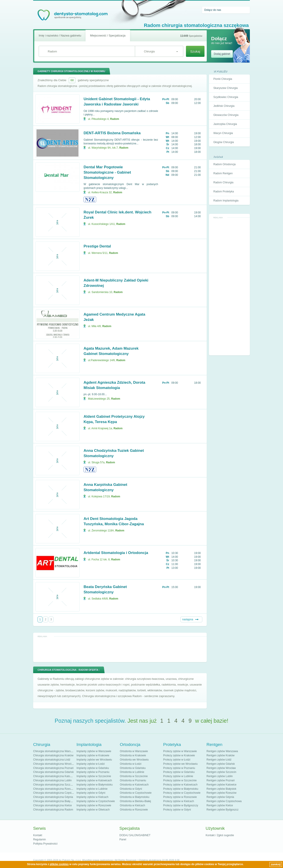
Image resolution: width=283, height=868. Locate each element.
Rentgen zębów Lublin (220, 776)
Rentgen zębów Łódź (219, 760)
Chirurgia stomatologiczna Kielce (53, 805)
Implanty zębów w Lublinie (92, 789)
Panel (123, 839)
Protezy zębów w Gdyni (177, 810)
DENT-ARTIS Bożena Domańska (112, 133)
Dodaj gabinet (222, 54)
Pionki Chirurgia (223, 79)
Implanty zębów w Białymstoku (95, 785)
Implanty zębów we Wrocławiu (94, 760)
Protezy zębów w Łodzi (177, 760)
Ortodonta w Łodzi (131, 764)
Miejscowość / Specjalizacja (108, 35)
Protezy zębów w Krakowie (179, 755)
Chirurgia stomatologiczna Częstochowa (57, 793)
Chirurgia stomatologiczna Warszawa (55, 751)
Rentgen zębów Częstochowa (224, 801)
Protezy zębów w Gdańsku (179, 772)
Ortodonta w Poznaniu (133, 780)
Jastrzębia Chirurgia (225, 124)
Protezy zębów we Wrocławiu (180, 764)
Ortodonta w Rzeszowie (134, 810)
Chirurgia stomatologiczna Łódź (52, 760)
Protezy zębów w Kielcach (179, 801)
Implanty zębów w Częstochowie (96, 801)
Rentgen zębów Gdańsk (221, 764)
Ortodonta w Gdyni (131, 789)
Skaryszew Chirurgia (226, 88)
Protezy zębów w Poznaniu (179, 768)
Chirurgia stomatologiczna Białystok (54, 801)
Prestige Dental (97, 246)
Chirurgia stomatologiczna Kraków (53, 755)
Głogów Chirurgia (224, 142)
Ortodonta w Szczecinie (134, 776)
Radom (115, 119)
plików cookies (59, 864)
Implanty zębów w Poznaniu (93, 772)
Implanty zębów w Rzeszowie (94, 805)
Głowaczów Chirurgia (226, 115)
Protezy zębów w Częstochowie (182, 793)
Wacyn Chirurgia (223, 133)
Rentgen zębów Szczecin (221, 772)
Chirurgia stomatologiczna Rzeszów (54, 789)
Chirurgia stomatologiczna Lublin (52, 780)
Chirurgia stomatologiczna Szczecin (54, 785)
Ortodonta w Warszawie (134, 751)
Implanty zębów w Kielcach (92, 797)
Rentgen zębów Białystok (221, 789)
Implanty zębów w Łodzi (91, 764)
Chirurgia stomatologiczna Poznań (53, 768)
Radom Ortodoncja (225, 164)
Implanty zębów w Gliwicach (93, 810)
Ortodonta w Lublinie (132, 772)
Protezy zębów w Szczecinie (180, 780)
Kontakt (38, 835)
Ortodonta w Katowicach (134, 785)
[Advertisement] (229, 287)
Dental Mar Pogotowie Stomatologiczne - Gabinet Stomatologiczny (107, 172)
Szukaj (195, 51)
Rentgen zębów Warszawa (222, 751)
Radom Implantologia (226, 201)
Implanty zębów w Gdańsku (93, 768)
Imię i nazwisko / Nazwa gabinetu (60, 35)
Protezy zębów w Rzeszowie (180, 797)
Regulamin (39, 839)
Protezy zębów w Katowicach (180, 785)
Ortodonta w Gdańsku (133, 768)
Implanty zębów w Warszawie (94, 751)
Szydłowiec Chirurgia (226, 97)
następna (188, 619)
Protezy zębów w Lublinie (178, 776)
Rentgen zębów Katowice (221, 785)
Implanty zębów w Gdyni (91, 793)
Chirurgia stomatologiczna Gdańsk (53, 772)
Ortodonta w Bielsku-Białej (135, 801)
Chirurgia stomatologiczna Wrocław (54, 764)
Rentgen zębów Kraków (221, 755)
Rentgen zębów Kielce (220, 805)
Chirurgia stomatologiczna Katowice (54, 776)
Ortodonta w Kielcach (132, 805)
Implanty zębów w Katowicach (94, 780)
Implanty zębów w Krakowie (93, 755)
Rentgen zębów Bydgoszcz (223, 810)
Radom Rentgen (223, 173)
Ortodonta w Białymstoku (135, 797)
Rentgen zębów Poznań (221, 780)
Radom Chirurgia (223, 182)
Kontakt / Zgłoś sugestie (220, 835)
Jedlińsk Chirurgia (224, 106)
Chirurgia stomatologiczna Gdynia (53, 797)
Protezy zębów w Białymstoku (181, 789)
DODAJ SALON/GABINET (135, 835)
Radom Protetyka (224, 192)
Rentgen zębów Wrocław (221, 768)
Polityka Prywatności (45, 844)
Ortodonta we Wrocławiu (134, 760)
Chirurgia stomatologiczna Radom (53, 810)
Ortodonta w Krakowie (133, 755)
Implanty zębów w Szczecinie (94, 776)
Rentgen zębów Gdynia (220, 797)
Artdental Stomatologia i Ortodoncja (116, 553)
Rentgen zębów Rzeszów (221, 793)
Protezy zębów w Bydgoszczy (181, 805)
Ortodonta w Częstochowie (136, 793)
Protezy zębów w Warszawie (180, 751)
